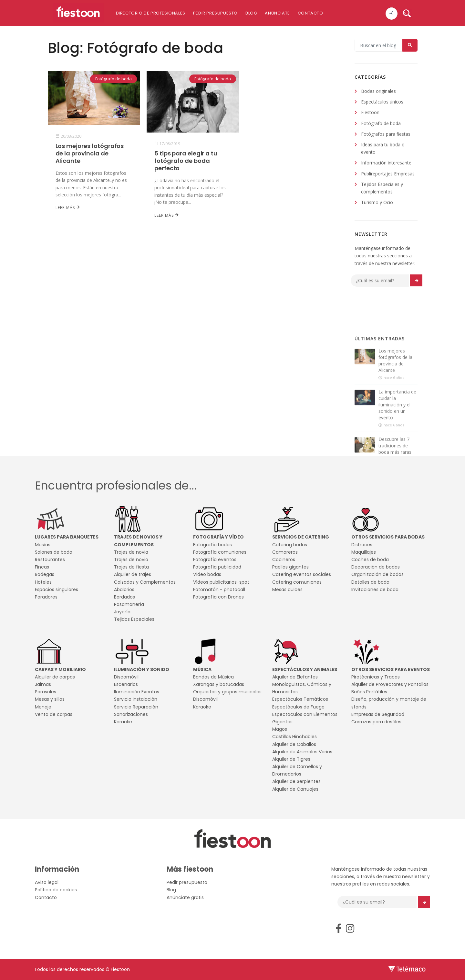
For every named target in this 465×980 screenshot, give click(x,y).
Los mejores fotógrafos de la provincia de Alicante (89, 153)
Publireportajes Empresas (388, 175)
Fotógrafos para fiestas (386, 135)
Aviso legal (47, 882)
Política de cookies (56, 890)
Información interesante (386, 164)
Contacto (310, 13)
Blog (251, 13)
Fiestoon (370, 114)
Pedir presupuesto (215, 13)
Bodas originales (378, 92)
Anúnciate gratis (185, 897)
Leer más (68, 207)
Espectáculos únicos (382, 103)
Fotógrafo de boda (113, 79)
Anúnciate (277, 13)
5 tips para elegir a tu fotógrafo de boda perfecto (186, 161)
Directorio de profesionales (151, 13)
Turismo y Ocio (377, 203)
